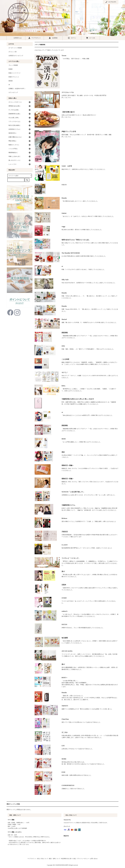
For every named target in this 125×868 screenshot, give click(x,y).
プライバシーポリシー (83, 859)
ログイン (72, 38)
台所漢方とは (16, 38)
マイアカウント (34, 38)
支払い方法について (43, 859)
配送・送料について (55, 859)
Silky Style (65, 280)
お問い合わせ (94, 859)
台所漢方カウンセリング (16, 56)
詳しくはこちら (66, 97)
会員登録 (53, 38)
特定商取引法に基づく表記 (69, 859)
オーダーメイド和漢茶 (15, 48)
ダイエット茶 (13, 52)
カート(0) (90, 38)
